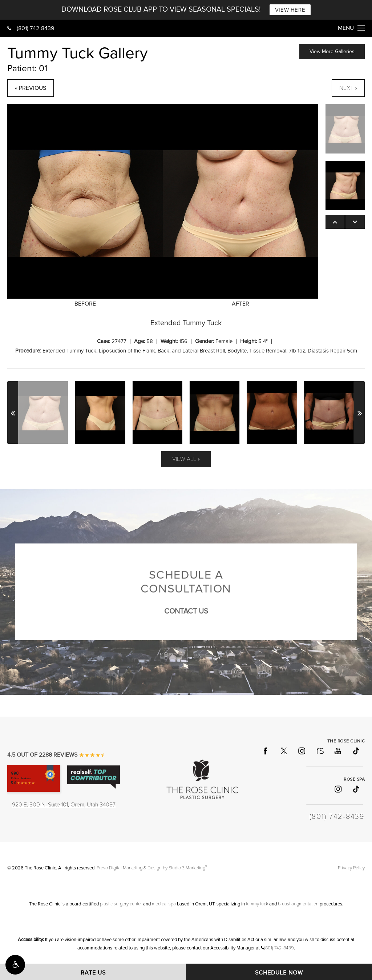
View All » (186, 459)
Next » (348, 88)
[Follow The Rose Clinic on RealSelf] (320, 751)
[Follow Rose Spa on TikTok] (356, 789)
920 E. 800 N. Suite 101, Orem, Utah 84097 (64, 805)
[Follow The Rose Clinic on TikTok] (356, 751)
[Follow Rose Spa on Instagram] (337, 789)
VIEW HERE (290, 10)
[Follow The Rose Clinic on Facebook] (265, 751)
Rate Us (93, 973)
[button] (15, 965)
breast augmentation (298, 904)
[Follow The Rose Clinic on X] (283, 751)
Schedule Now (279, 973)
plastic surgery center (121, 904)
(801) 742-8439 (31, 28)
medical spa (164, 904)
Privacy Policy (351, 868)
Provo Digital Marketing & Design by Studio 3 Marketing (152, 868)
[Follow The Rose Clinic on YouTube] (337, 751)
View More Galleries (332, 51)
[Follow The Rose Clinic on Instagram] (302, 751)
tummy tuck (257, 904)
